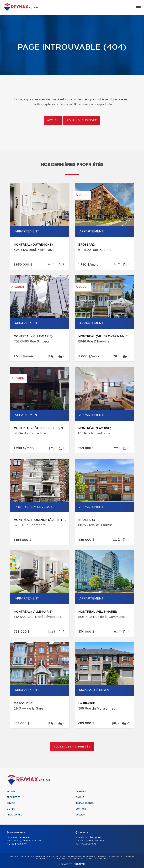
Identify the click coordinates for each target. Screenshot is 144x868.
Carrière (81, 791)
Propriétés (14, 797)
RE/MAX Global (85, 803)
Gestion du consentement (95, 859)
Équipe (11, 803)
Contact (81, 809)
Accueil (53, 121)
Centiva (79, 864)
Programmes (14, 815)
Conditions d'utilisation (66, 859)
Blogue (80, 797)
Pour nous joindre (82, 121)
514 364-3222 (89, 844)
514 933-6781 (20, 844)
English (80, 815)
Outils (11, 809)
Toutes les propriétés (72, 747)
